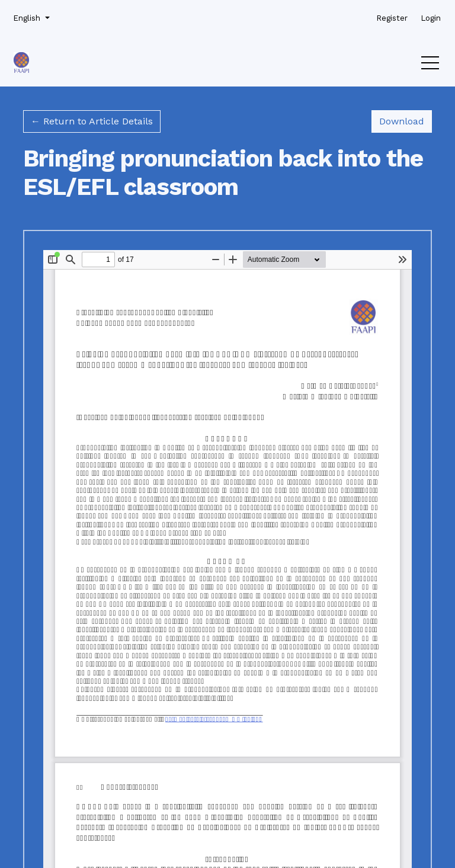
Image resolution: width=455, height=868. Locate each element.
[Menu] (430, 66)
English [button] (30, 17)
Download (406, 120)
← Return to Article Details (92, 121)
